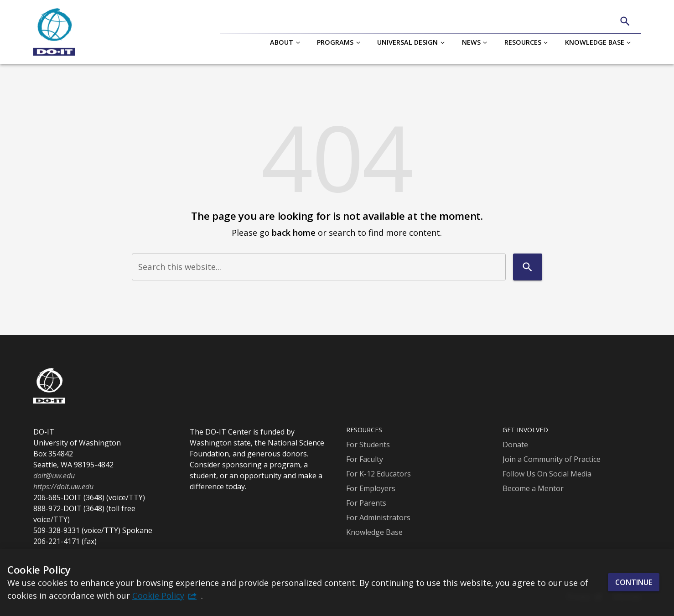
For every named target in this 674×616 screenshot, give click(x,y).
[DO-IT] (54, 32)
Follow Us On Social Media (547, 474)
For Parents (366, 503)
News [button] (471, 42)
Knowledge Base (374, 532)
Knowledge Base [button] (595, 42)
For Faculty (365, 459)
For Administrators (378, 518)
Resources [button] (523, 42)
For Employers (371, 488)
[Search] (625, 21)
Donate (515, 445)
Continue (634, 582)
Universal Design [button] (407, 42)
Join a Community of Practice (552, 459)
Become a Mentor (533, 488)
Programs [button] (335, 42)
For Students (368, 445)
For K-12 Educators (378, 474)
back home (294, 232)
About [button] (282, 42)
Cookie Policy (158, 595)
